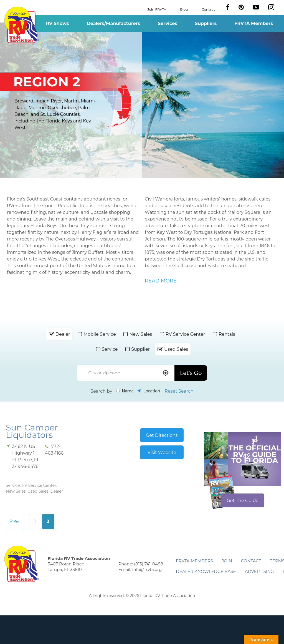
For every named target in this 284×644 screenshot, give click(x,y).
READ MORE (161, 281)
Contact (208, 9)
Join (227, 561)
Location (149, 391)
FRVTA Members (254, 23)
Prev (14, 521)
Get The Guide (243, 501)
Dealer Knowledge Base (206, 571)
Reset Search (179, 391)
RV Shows (57, 23)
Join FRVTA (157, 9)
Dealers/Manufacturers (113, 23)
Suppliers (206, 23)
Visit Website (162, 453)
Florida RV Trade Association (22, 25)
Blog (184, 9)
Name (125, 391)
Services (168, 23)
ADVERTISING (259, 571)
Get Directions (162, 435)
